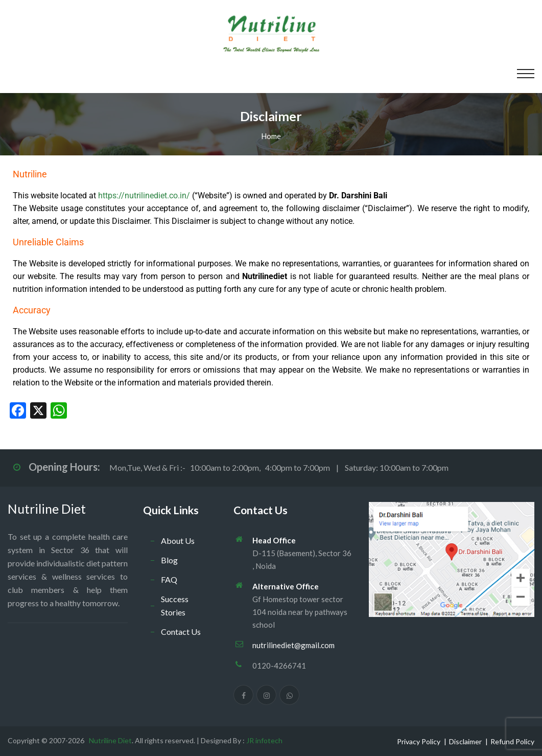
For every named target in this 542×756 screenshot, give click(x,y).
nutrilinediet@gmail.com (293, 645)
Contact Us (181, 632)
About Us (178, 541)
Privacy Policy (419, 741)
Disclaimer (465, 741)
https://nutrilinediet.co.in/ (144, 196)
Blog (169, 560)
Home (271, 136)
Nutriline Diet (47, 509)
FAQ (169, 579)
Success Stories (175, 605)
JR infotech (264, 740)
